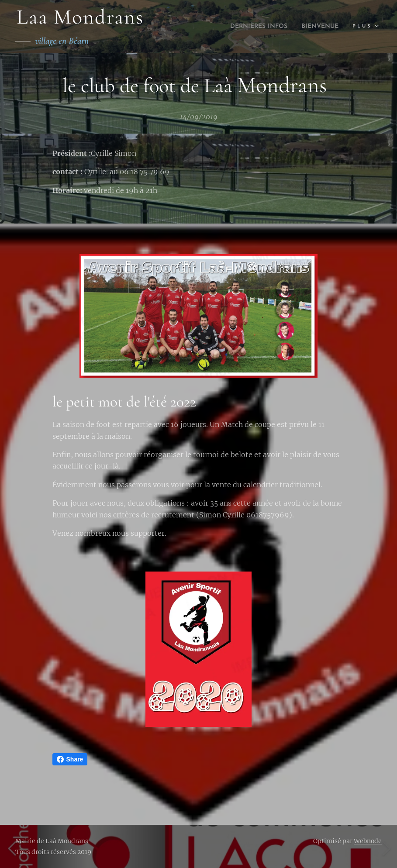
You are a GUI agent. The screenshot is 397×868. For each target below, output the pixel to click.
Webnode (368, 841)
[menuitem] (247, 27)
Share (70, 759)
